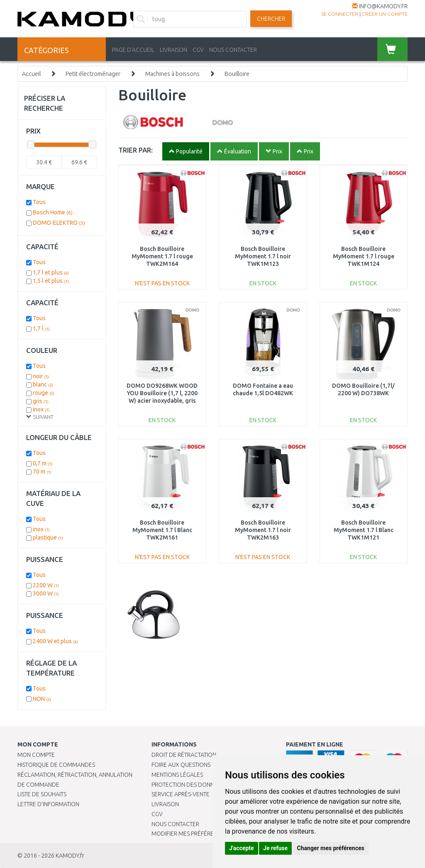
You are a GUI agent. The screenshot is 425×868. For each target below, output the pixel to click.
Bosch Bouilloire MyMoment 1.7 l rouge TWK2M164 (162, 256)
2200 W (46, 585)
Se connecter (340, 14)
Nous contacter (175, 824)
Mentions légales (177, 775)
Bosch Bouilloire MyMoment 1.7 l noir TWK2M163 (263, 530)
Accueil (31, 74)
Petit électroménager (93, 74)
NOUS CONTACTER (233, 50)
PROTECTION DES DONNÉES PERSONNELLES (208, 785)
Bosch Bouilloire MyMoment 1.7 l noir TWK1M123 (263, 256)
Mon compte (36, 755)
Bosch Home (53, 212)
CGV (198, 50)
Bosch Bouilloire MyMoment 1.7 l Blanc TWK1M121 (364, 530)
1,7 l (41, 328)
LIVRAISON (173, 50)
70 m (42, 472)
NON (42, 699)
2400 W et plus (55, 641)
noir (41, 376)
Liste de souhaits (42, 794)
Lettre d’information (48, 804)
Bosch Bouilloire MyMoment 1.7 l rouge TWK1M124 (364, 256)
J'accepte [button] (242, 848)
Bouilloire (237, 74)
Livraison (165, 804)
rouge (44, 393)
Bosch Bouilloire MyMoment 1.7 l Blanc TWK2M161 (162, 530)
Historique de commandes (56, 765)
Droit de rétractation (184, 755)
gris (41, 401)
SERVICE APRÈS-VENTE (181, 794)
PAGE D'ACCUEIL (133, 50)
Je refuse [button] (275, 848)
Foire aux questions (181, 765)
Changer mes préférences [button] (331, 848)
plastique (48, 537)
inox (41, 409)
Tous (39, 202)
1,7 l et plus (51, 272)
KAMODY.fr (70, 856)
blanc (43, 384)
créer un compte (385, 14)
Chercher (271, 19)
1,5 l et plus (51, 281)
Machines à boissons (172, 74)
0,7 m (43, 463)
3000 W (46, 593)
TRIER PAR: (136, 150)
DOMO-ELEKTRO (59, 223)
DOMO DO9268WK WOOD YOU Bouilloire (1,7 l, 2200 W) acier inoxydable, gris (162, 393)
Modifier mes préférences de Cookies (206, 834)
